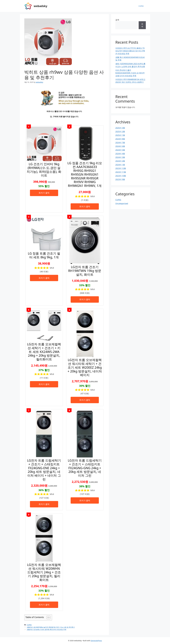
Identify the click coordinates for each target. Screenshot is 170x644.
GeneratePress (96, 641)
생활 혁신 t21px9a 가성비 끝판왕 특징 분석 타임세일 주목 (47, 629)
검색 (117, 20)
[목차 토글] (47, 617)
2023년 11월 (121, 172)
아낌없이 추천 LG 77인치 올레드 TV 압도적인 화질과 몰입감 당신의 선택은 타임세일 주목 (130, 51)
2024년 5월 (120, 150)
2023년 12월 (121, 168)
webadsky (41, 6)
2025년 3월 (120, 128)
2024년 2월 (120, 161)
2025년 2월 (120, 131)
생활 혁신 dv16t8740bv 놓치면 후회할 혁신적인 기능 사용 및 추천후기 (51, 627)
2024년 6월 (120, 146)
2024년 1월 (120, 165)
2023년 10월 (121, 176)
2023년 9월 (120, 179)
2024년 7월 (120, 143)
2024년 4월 (120, 154)
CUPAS (141, 6)
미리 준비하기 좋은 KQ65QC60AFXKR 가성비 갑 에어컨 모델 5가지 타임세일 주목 (130, 73)
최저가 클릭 (44, 193)
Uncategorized (122, 203)
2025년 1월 (120, 135)
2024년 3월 (120, 157)
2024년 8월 (120, 139)
